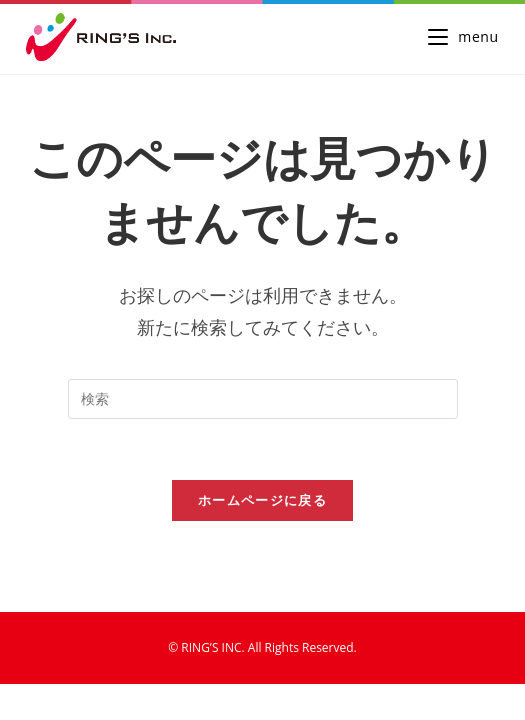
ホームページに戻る (262, 500)
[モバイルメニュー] (463, 36)
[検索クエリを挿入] (263, 399)
